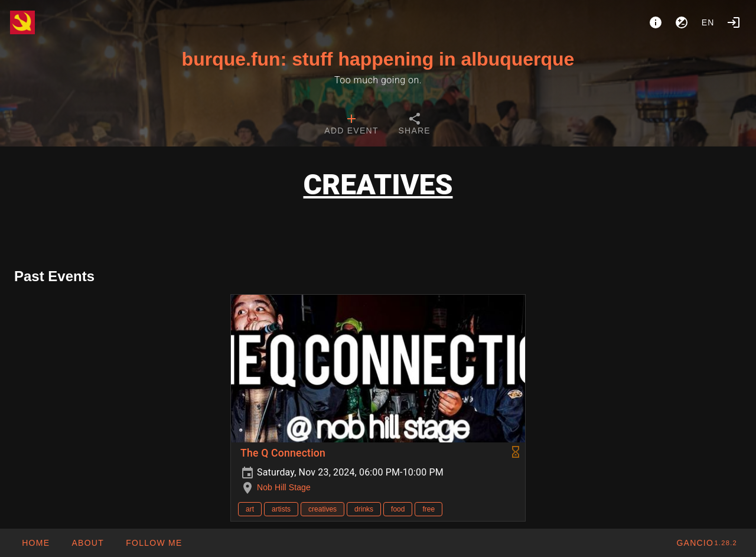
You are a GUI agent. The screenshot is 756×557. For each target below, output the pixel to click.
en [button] (708, 22)
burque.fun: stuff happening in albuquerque (378, 59)
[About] (656, 22)
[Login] (734, 22)
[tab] (351, 125)
